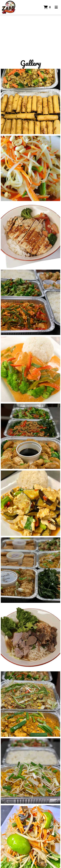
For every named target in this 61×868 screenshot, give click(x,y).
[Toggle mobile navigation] (56, 7)
